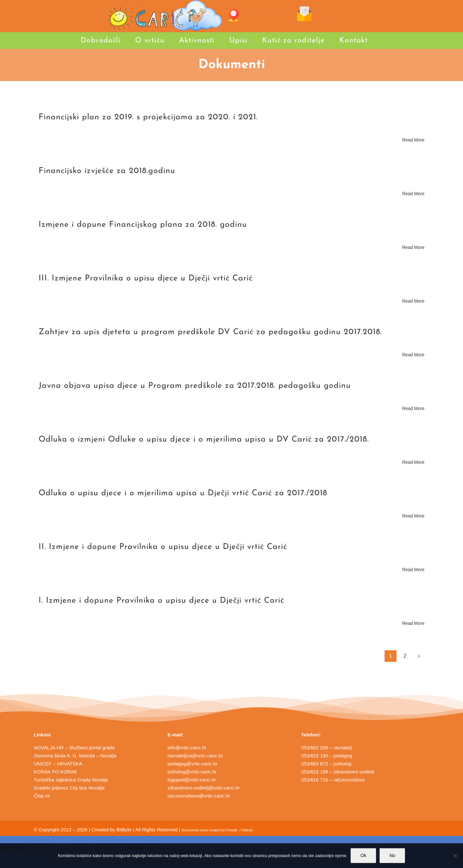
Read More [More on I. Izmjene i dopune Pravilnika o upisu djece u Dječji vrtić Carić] (413, 623)
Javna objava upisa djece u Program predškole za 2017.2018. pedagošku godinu (195, 386)
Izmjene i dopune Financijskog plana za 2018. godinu (143, 225)
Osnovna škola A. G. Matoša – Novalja (75, 756)
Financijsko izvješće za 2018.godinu (107, 171)
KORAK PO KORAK (55, 772)
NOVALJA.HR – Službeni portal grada (74, 748)
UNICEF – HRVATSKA (58, 764)
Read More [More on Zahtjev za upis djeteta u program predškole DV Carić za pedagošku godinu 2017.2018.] (413, 355)
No (392, 855)
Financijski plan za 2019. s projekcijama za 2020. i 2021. (148, 117)
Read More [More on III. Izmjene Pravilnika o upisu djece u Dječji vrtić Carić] (413, 301)
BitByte (124, 830)
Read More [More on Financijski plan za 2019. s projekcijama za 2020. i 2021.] (413, 140)
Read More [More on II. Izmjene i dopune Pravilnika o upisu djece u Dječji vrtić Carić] (413, 570)
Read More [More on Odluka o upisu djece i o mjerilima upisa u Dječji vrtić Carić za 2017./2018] (413, 516)
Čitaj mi (42, 796)
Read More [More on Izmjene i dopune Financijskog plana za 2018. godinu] (413, 247)
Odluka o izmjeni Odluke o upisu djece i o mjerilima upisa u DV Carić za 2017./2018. (204, 439)
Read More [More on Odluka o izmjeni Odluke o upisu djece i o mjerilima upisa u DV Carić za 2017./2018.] (413, 462)
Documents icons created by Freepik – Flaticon (217, 830)
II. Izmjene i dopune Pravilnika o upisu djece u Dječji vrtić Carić (163, 547)
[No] (455, 856)
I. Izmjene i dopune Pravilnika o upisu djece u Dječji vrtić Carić (161, 601)
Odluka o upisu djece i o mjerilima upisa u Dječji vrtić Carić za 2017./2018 (183, 493)
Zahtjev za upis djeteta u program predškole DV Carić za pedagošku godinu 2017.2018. (210, 332)
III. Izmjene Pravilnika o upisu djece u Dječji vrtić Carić (146, 278)
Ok (363, 855)
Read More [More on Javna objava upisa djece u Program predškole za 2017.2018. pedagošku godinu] (413, 408)
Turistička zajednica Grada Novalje (71, 780)
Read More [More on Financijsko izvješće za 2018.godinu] (413, 194)
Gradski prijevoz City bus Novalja (69, 788)
